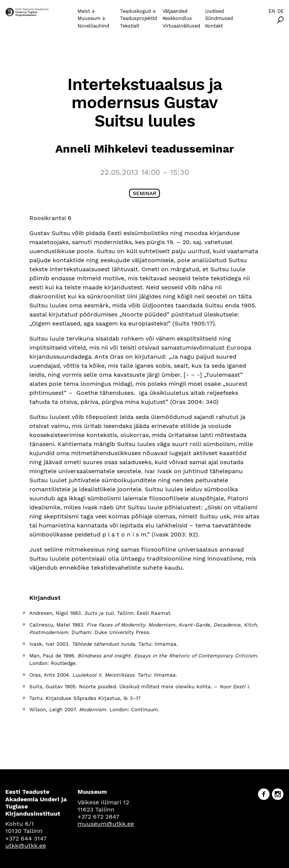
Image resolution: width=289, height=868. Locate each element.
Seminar (144, 193)
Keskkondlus (177, 18)
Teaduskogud (135, 11)
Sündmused (219, 18)
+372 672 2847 (98, 817)
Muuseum (89, 18)
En (272, 11)
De (281, 11)
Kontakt (214, 26)
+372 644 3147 (26, 838)
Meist (84, 11)
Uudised (214, 11)
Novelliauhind (93, 26)
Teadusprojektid (138, 18)
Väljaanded (175, 11)
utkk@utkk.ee (26, 846)
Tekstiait (130, 26)
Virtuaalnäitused (181, 26)
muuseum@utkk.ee (106, 824)
